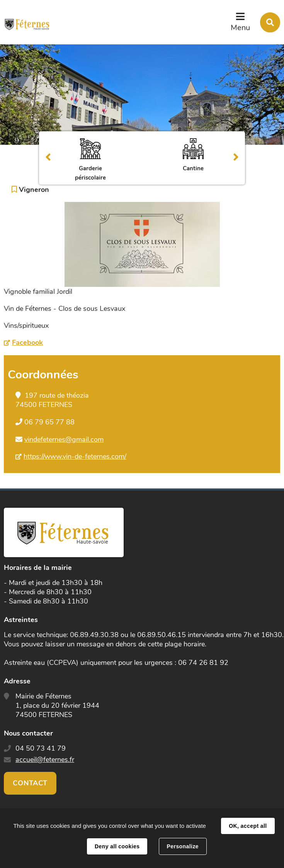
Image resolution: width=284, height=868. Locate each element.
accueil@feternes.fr (45, 759)
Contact (30, 783)
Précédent (48, 158)
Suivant (236, 158)
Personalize (183, 846)
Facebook (27, 342)
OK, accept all (248, 826)
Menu (240, 28)
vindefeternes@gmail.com (64, 439)
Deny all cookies (117, 846)
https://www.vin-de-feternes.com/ (75, 456)
